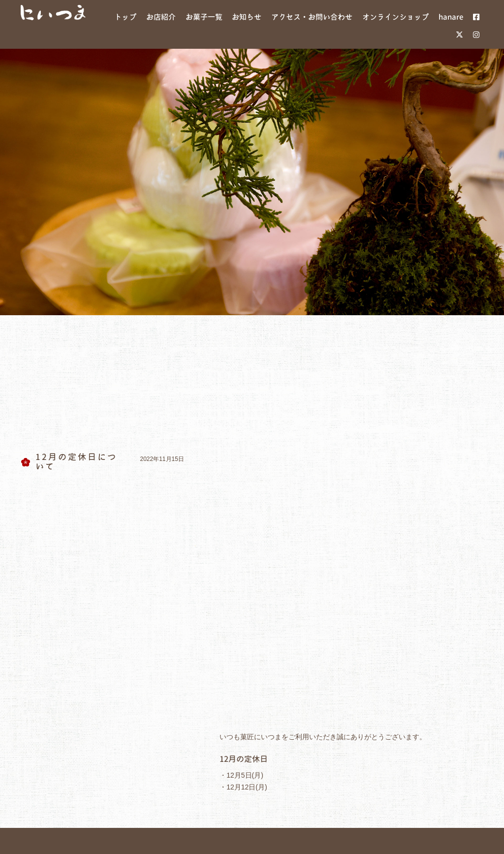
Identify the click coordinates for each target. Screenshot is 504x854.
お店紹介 (77, 612)
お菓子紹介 (124, 612)
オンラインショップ (371, 612)
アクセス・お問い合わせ (242, 612)
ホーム (37, 612)
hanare (310, 612)
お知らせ (171, 612)
